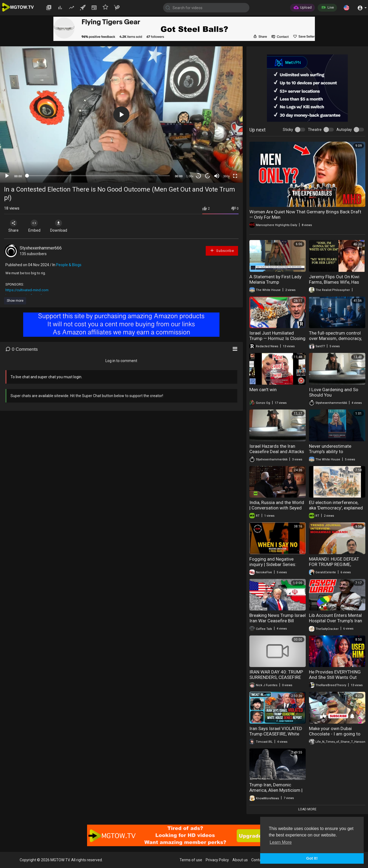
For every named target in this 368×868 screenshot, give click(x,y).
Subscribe (222, 250)
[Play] (7, 176)
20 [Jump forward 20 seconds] (208, 176)
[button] (346, 8)
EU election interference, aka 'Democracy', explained (336, 505)
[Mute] (217, 176)
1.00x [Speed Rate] (190, 176)
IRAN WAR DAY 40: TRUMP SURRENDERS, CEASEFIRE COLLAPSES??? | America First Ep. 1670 (276, 680)
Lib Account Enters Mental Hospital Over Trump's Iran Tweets (336, 621)
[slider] (98, 176)
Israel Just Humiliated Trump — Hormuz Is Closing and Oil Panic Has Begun (277, 338)
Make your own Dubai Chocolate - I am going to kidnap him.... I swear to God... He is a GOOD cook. (335, 737)
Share (14, 226)
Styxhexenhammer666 (41, 248)
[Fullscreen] (235, 176)
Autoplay (344, 130)
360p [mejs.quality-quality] (226, 176)
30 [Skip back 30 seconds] (199, 176)
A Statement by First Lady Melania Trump (275, 279)
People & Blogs (69, 265)
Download (61, 226)
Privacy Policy (217, 860)
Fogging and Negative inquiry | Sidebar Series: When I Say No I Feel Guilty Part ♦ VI (276, 567)
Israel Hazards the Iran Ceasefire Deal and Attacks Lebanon (277, 452)
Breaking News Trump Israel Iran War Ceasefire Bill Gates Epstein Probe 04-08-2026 (278, 623)
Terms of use (191, 860)
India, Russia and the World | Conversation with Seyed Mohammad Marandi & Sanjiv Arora (277, 511)
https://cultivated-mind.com (27, 290)
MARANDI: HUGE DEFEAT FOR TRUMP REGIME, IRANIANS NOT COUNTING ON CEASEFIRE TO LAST (336, 567)
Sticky (288, 130)
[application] (121, 114)
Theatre (315, 130)
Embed (36, 226)
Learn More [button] (281, 842)
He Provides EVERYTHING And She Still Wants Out (335, 675)
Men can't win (263, 390)
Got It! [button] (312, 858)
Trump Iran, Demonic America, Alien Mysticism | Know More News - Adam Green (276, 793)
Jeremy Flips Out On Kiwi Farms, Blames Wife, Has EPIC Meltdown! (334, 282)
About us (240, 860)
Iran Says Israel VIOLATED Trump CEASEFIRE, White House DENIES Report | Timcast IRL (276, 737)
